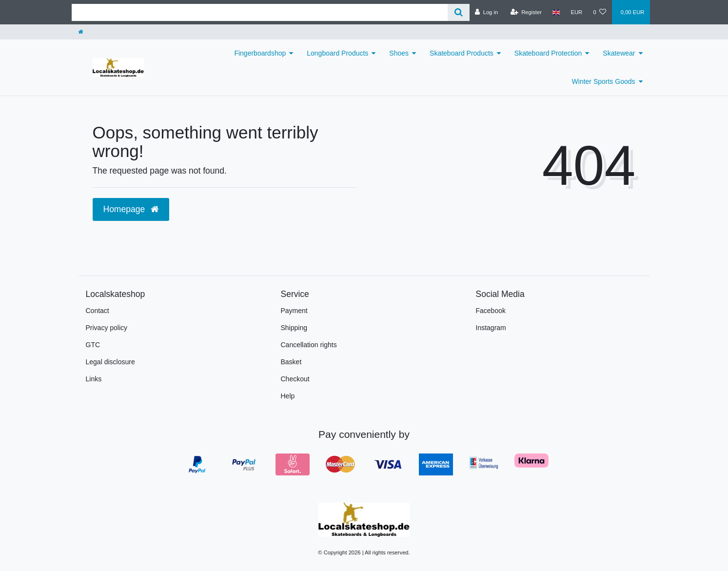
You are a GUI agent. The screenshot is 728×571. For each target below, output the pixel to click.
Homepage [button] (131, 209)
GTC (93, 345)
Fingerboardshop (260, 53)
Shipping (294, 328)
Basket (291, 362)
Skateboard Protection (548, 53)
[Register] (526, 12)
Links (94, 379)
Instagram (491, 328)
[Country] (556, 12)
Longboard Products (337, 53)
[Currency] (576, 12)
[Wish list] (600, 12)
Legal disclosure (110, 362)
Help (288, 396)
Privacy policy (107, 328)
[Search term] (260, 12)
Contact (98, 311)
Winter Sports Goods (604, 81)
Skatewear (619, 53)
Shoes (399, 53)
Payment (294, 311)
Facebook (491, 311)
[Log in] (486, 12)
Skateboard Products (462, 53)
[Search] (459, 12)
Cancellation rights (309, 345)
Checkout (295, 379)
